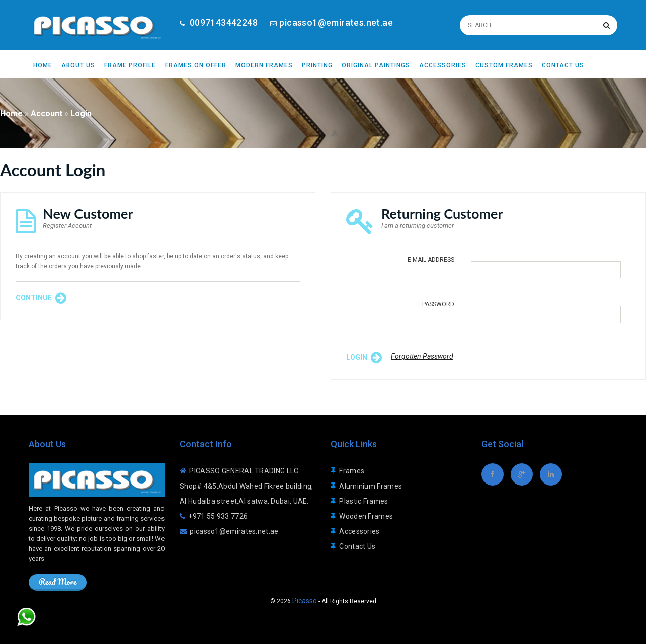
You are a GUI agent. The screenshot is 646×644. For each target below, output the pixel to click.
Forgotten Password (422, 356)
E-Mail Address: (432, 260)
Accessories (443, 65)
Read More (58, 581)
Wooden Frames (366, 516)
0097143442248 (222, 22)
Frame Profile (130, 65)
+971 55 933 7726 (218, 516)
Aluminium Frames (371, 486)
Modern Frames (264, 65)
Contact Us (563, 65)
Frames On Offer (196, 65)
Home (43, 65)
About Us (78, 65)
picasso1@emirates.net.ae (336, 22)
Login (81, 113)
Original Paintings (376, 65)
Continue (41, 298)
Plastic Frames (364, 501)
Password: (439, 304)
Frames (352, 471)
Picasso (305, 601)
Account (47, 113)
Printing (317, 65)
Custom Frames (504, 65)
